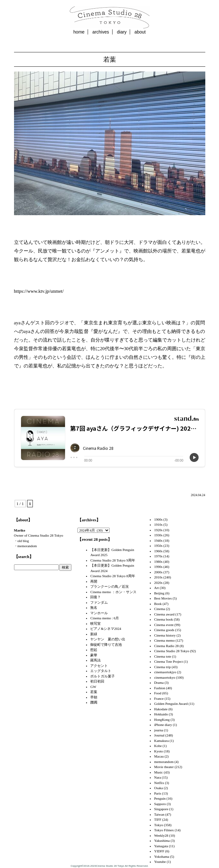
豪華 (94, 655)
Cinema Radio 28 (166, 646)
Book (158, 604)
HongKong (162, 720)
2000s (158, 572)
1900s (158, 519)
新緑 (94, 634)
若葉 (110, 59)
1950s (158, 546)
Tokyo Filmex (164, 830)
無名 (94, 608)
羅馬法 (95, 660)
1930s (158, 535)
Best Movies (163, 598)
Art (156, 588)
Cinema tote (162, 656)
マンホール (99, 613)
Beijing (159, 593)
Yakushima (162, 841)
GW (93, 687)
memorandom (164, 762)
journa (158, 730)
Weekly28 (161, 835)
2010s (158, 577)
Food (158, 693)
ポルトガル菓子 (102, 676)
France (159, 698)
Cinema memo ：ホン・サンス (113, 592)
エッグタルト (101, 671)
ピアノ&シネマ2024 (106, 629)
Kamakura (161, 741)
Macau (159, 756)
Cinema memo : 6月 (105, 618)
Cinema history (165, 635)
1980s (158, 562)
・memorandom (26, 546)
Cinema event (164, 625)
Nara (157, 777)
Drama (159, 683)
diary (122, 32)
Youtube (160, 862)
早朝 (94, 697)
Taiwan (159, 814)
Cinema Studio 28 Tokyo (172, 651)
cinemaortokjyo (165, 672)
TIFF (158, 819)
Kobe (158, 746)
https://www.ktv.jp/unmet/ (39, 291)
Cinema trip (162, 667)
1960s (158, 551)
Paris (157, 793)
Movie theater (164, 767)
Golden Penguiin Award (171, 704)
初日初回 (97, 681)
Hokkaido (161, 714)
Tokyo (158, 825)
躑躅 (94, 702)
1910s (158, 525)
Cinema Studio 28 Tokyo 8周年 (113, 576)
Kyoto (158, 751)
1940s (158, 540)
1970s (158, 556)
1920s (158, 530)
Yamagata (161, 846)
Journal (159, 735)
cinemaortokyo (164, 677)
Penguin (160, 798)
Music (158, 772)
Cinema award (164, 614)
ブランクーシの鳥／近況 (110, 586)
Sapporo (160, 804)
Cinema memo (164, 640)
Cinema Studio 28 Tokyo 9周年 (113, 560)
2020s (158, 583)
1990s (158, 567)
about (140, 32)
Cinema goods (164, 630)
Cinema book (163, 619)
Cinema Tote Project (168, 661)
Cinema (159, 609)
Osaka (158, 788)
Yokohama (161, 857)
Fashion (160, 688)
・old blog (22, 541)
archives (101, 32)
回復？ (95, 597)
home (79, 32)
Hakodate (161, 709)
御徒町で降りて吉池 (106, 645)
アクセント (99, 666)
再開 (94, 581)
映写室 (95, 623)
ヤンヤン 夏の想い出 (108, 639)
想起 (94, 650)
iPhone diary (163, 725)
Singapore (161, 809)
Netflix (159, 783)
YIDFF (159, 851)
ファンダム (99, 602)
